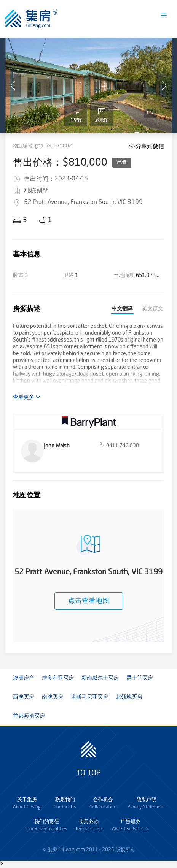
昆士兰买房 (140, 678)
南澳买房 (53, 697)
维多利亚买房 (58, 678)
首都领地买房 (29, 716)
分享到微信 (150, 146)
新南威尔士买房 (100, 678)
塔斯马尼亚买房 (89, 697)
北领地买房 (129, 697)
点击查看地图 (89, 601)
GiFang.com (72, 850)
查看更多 (27, 397)
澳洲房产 (24, 678)
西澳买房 (24, 697)
